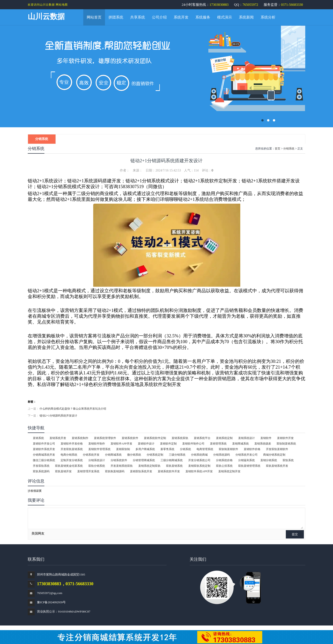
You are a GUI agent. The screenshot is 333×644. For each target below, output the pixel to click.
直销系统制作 (80, 438)
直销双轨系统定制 (199, 466)
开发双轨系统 (41, 466)
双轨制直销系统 (286, 444)
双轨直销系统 (174, 466)
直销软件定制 (168, 444)
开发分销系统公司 (199, 460)
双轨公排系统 (224, 466)
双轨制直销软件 (228, 449)
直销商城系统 (240, 444)
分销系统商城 (199, 455)
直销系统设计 (247, 438)
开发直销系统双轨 (122, 466)
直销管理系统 (218, 444)
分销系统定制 (155, 455)
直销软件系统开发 (44, 449)
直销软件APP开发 (121, 444)
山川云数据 (46, 16)
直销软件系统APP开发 (199, 471)
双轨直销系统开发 (277, 466)
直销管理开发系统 (88, 471)
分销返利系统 (247, 460)
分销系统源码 (222, 455)
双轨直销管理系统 (249, 466)
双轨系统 (288, 460)
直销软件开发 (285, 438)
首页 (277, 149)
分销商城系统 (113, 455)
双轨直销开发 (63, 471)
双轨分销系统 (97, 466)
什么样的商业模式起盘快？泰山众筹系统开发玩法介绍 (73, 409)
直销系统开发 (58, 438)
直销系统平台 (202, 438)
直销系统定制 (224, 438)
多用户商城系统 (145, 449)
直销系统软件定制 (155, 438)
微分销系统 (134, 455)
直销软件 (266, 438)
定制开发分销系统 (72, 460)
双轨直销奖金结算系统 (69, 466)
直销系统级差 (263, 444)
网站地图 (62, 5)
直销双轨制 (123, 449)
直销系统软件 (130, 438)
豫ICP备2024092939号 (51, 602)
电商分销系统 (69, 455)
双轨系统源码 (41, 471)
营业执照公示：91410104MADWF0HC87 (64, 611)
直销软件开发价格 (72, 444)
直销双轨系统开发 (141, 471)
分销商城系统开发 (44, 455)
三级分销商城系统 (172, 460)
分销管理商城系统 (144, 460)
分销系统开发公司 (247, 455)
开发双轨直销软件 (277, 449)
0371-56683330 (292, 5)
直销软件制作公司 (193, 444)
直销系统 (38, 438)
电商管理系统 (205, 449)
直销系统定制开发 (229, 471)
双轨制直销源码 (115, 471)
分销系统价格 (224, 460)
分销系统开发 (91, 455)
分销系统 (42, 139)
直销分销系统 (269, 460)
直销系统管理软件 (105, 438)
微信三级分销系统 (44, 460)
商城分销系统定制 (274, 455)
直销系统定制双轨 (149, 466)
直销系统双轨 (180, 438)
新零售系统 (167, 449)
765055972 (250, 5)
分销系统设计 (97, 460)
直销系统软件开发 (169, 471)
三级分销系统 (177, 455)
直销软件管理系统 (99, 449)
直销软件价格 (252, 449)
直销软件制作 (97, 444)
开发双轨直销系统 (72, 449)
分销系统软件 (119, 460)
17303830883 (219, 5)
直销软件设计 (146, 444)
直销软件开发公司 (44, 444)
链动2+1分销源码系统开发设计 (58, 416)
